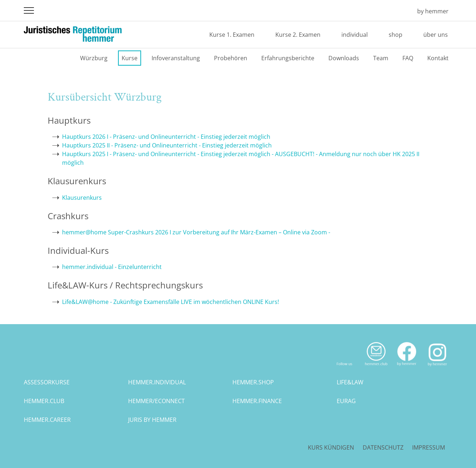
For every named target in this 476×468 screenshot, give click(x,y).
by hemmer (433, 11)
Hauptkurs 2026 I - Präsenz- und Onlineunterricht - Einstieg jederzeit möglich (166, 137)
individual (355, 35)
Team (381, 58)
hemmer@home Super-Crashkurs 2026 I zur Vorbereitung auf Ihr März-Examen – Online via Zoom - (196, 232)
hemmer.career (47, 420)
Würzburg (94, 58)
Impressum (429, 447)
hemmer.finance (257, 401)
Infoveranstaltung (176, 58)
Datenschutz (383, 447)
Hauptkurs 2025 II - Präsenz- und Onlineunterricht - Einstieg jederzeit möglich (167, 145)
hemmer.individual (157, 382)
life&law (350, 382)
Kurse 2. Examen (298, 35)
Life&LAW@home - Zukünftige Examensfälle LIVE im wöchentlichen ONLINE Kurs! (171, 302)
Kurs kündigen (331, 447)
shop (396, 35)
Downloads (344, 58)
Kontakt (438, 58)
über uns (436, 35)
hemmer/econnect (156, 401)
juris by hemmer (152, 420)
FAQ (408, 58)
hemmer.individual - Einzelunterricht (112, 267)
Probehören (231, 58)
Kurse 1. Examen (232, 35)
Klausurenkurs (82, 198)
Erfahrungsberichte (288, 58)
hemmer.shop (253, 382)
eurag (346, 401)
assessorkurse (47, 382)
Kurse (130, 58)
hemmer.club (44, 401)
